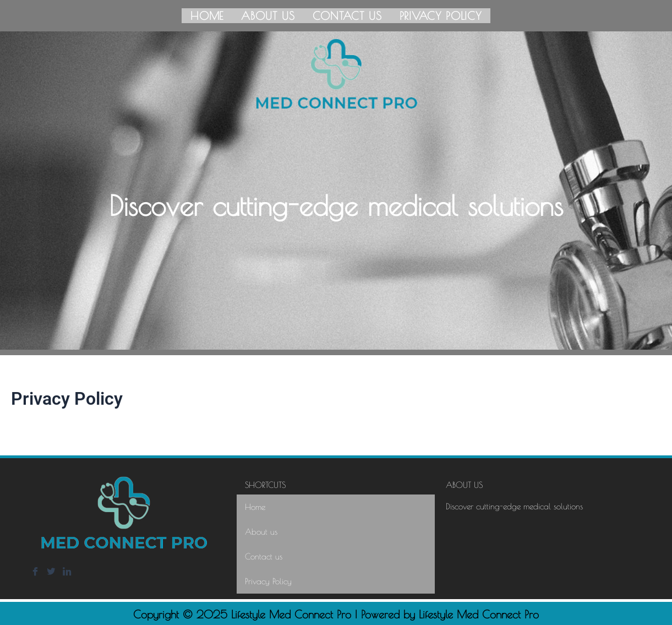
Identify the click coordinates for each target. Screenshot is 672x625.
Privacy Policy (441, 15)
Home (207, 15)
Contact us (347, 15)
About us (268, 15)
